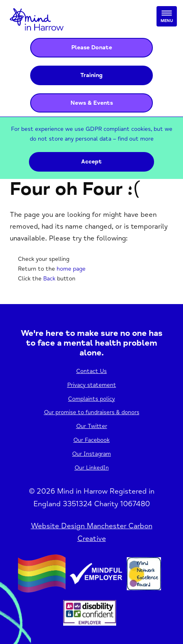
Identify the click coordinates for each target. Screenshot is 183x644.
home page (71, 269)
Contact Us (91, 371)
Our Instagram (91, 454)
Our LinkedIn (92, 468)
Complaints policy (91, 399)
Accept (91, 162)
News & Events (92, 103)
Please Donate (92, 47)
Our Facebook (91, 440)
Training (91, 75)
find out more (136, 139)
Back (49, 279)
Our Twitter (92, 426)
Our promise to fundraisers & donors (92, 412)
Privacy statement (92, 385)
